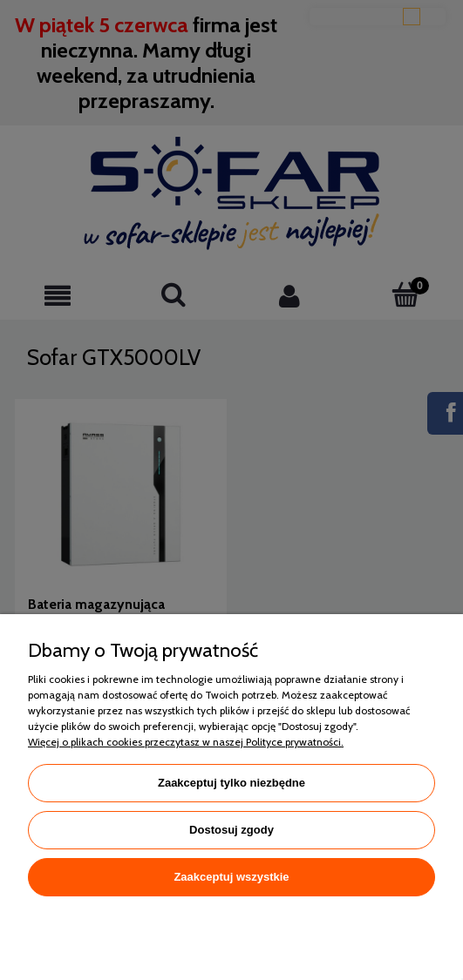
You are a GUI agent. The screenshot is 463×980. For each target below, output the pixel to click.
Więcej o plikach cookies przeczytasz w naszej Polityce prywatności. (186, 742)
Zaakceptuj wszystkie (231, 877)
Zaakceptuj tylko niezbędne (231, 783)
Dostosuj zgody (231, 830)
